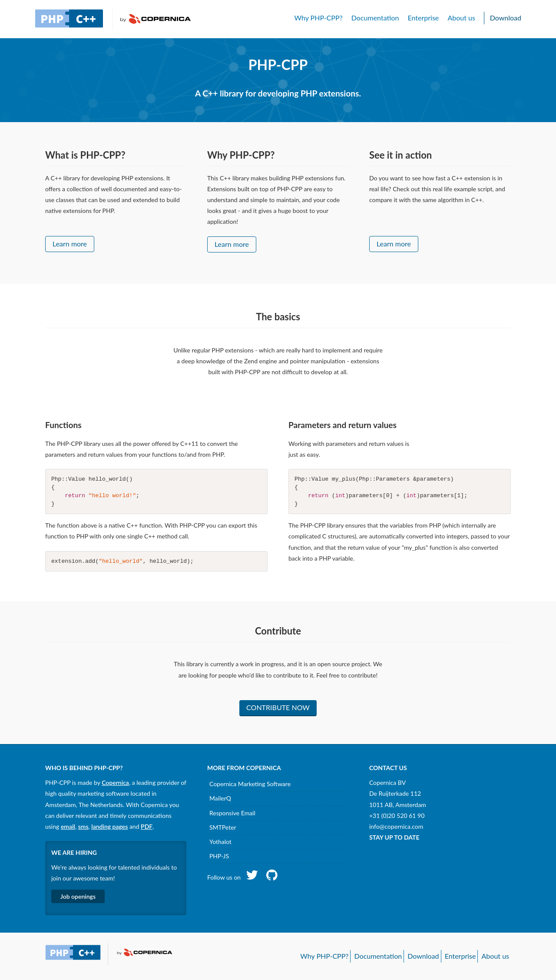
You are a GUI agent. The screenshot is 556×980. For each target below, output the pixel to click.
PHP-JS (219, 856)
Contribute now (278, 707)
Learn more (70, 244)
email (68, 826)
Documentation (375, 18)
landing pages (109, 826)
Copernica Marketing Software (250, 784)
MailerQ (220, 798)
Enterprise (423, 18)
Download (506, 18)
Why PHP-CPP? (318, 18)
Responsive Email (232, 813)
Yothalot (220, 842)
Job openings (78, 896)
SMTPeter (223, 827)
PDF (147, 826)
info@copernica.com (396, 826)
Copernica (115, 782)
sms (83, 826)
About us (461, 18)
